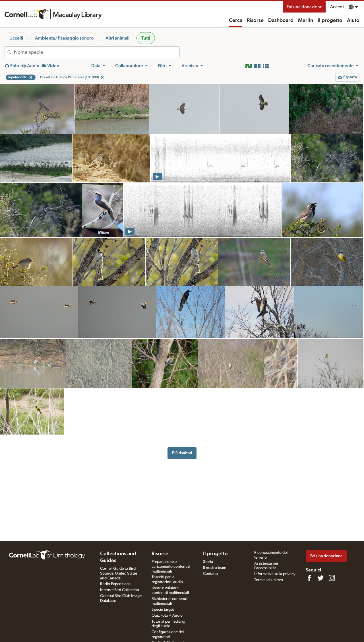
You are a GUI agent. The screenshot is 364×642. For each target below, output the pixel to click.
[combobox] (97, 52)
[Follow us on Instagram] (332, 578)
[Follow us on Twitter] (320, 578)
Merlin (306, 20)
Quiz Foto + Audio (167, 616)
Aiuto (353, 20)
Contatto (210, 574)
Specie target (163, 610)
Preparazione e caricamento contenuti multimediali (171, 567)
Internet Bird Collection (120, 590)
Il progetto (330, 20)
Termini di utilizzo (269, 580)
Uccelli (16, 38)
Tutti (146, 38)
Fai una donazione (304, 7)
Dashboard (281, 20)
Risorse (255, 20)
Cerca (236, 20)
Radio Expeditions (115, 584)
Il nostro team (215, 568)
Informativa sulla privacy (275, 574)
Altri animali (117, 38)
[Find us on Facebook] (309, 578)
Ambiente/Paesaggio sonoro (64, 38)
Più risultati (182, 453)
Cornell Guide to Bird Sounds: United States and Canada (119, 573)
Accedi (337, 7)
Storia (208, 562)
